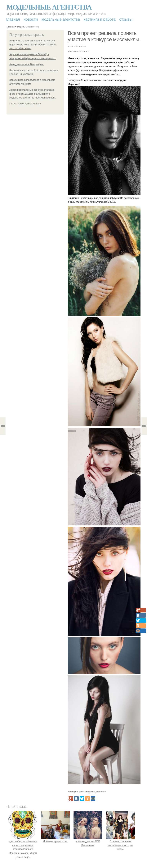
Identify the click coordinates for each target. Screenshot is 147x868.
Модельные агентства (49, 7)
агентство (101, 792)
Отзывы (126, 19)
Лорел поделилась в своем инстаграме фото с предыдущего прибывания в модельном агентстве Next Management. (33, 94)
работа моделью (87, 792)
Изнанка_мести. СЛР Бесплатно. (88, 841)
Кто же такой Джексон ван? (25, 104)
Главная (13, 19)
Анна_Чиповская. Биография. (27, 64)
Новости (31, 19)
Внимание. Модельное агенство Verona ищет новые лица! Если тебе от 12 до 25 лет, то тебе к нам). (33, 45)
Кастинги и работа (100, 19)
